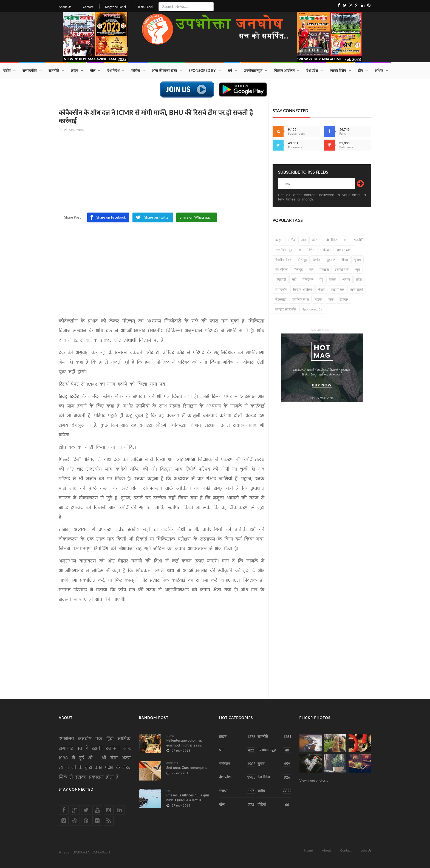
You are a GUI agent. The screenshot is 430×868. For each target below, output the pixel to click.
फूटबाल (331, 260)
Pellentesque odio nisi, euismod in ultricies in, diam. (184, 745)
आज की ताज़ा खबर (164, 70)
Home (308, 850)
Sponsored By (202, 70)
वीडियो (274, 805)
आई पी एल (337, 289)
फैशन (321, 289)
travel (170, 735)
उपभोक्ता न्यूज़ (253, 70)
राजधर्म (237, 791)
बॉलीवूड (302, 260)
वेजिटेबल (308, 279)
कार (311, 269)
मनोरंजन (326, 250)
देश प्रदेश (312, 70)
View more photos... (314, 780)
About (326, 850)
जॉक (331, 299)
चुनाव (357, 260)
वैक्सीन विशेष (283, 260)
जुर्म (358, 269)
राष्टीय (7, 70)
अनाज (346, 279)
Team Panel (145, 7)
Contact (88, 7)
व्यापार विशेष (338, 70)
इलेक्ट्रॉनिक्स (342, 269)
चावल (333, 279)
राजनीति (54, 70)
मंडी (294, 279)
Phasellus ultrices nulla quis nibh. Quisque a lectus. (188, 798)
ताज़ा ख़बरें (357, 289)
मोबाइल (324, 269)
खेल (93, 70)
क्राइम (74, 70)
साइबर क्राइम (345, 250)
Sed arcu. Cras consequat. (187, 768)
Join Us (366, 850)
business (172, 763)
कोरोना (136, 70)
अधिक (379, 70)
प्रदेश (359, 279)
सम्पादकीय (30, 70)
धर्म (230, 70)
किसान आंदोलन (284, 70)
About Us (65, 7)
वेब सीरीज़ (282, 269)
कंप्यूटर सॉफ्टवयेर (286, 309)
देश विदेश (113, 70)
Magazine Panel (115, 7)
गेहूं (321, 279)
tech (169, 790)
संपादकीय (281, 289)
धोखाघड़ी (281, 279)
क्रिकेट (317, 260)
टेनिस (345, 260)
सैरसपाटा (281, 299)
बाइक (318, 299)
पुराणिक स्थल (301, 299)
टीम (360, 70)
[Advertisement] (162, 174)
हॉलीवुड (298, 269)
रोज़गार (344, 299)
